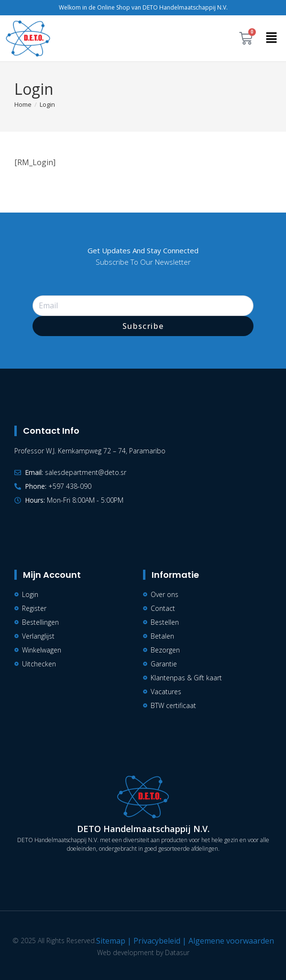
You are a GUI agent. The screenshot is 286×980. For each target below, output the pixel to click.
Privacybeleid (157, 941)
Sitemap (111, 941)
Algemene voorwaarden (231, 941)
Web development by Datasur (143, 952)
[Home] (23, 104)
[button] (272, 38)
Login (47, 104)
